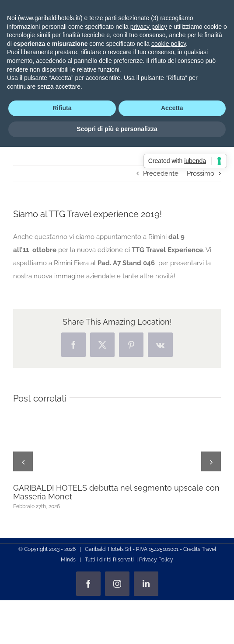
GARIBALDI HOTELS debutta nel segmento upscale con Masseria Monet (116, 492)
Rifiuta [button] (62, 108)
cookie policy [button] (169, 44)
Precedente (161, 173)
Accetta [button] (172, 108)
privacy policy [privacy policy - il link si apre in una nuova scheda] (149, 27)
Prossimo (201, 173)
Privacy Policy (156, 560)
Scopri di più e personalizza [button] (117, 129)
